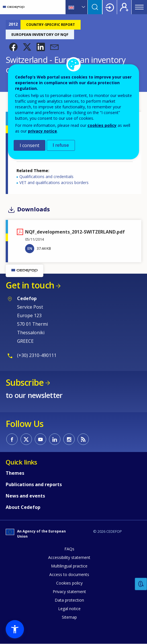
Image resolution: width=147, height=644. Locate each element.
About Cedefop (23, 507)
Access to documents (69, 574)
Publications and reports (34, 484)
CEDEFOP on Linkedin (55, 439)
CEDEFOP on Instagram (69, 439)
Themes (15, 473)
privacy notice (42, 131)
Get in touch (30, 285)
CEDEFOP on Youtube (40, 439)
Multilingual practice (69, 566)
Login (110, 7)
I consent (29, 145)
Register (124, 7)
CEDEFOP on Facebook (12, 439)
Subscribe (25, 382)
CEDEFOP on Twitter (26, 439)
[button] (13, 47)
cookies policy (102, 125)
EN (30, 248)
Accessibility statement (69, 557)
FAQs (69, 549)
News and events (25, 496)
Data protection (69, 600)
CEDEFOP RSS (83, 439)
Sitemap (69, 617)
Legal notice (69, 609)
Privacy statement (69, 592)
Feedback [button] (141, 584)
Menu (139, 7)
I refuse (61, 145)
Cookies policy (69, 583)
